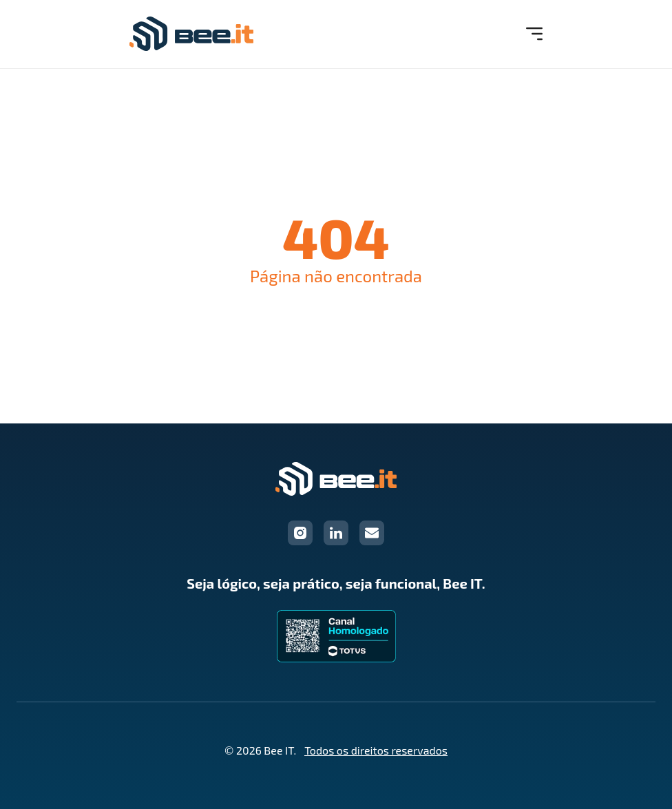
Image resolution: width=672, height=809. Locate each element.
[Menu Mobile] (534, 34)
